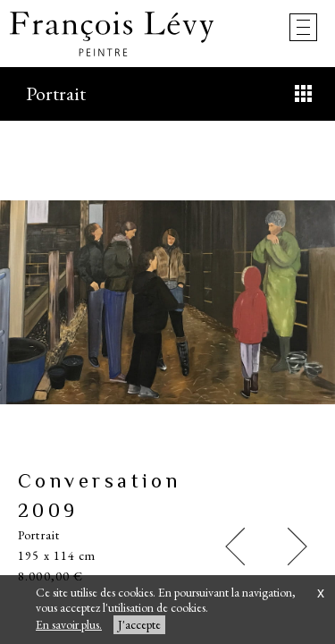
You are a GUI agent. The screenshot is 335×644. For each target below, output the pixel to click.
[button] (235, 547)
